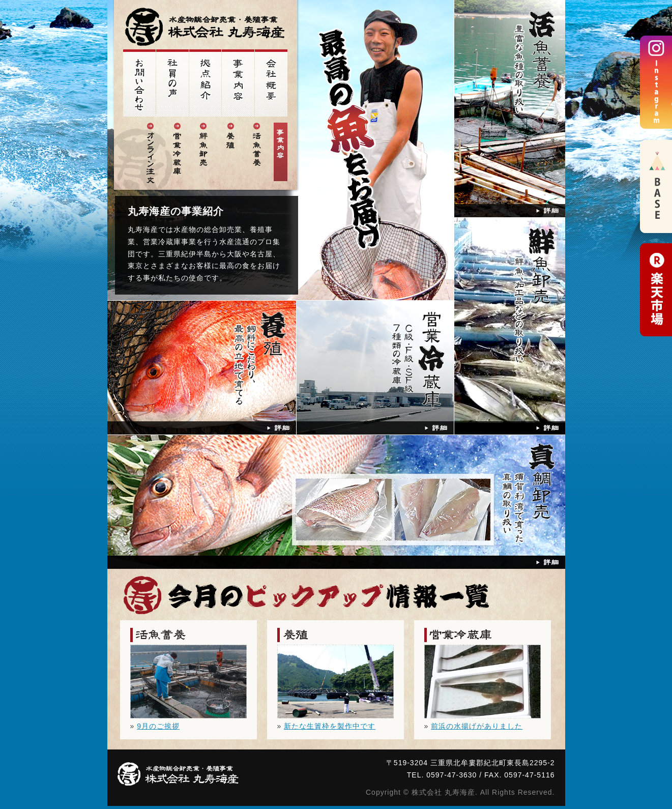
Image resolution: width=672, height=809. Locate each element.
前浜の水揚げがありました (477, 726)
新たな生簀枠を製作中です (330, 726)
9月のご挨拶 (158, 726)
